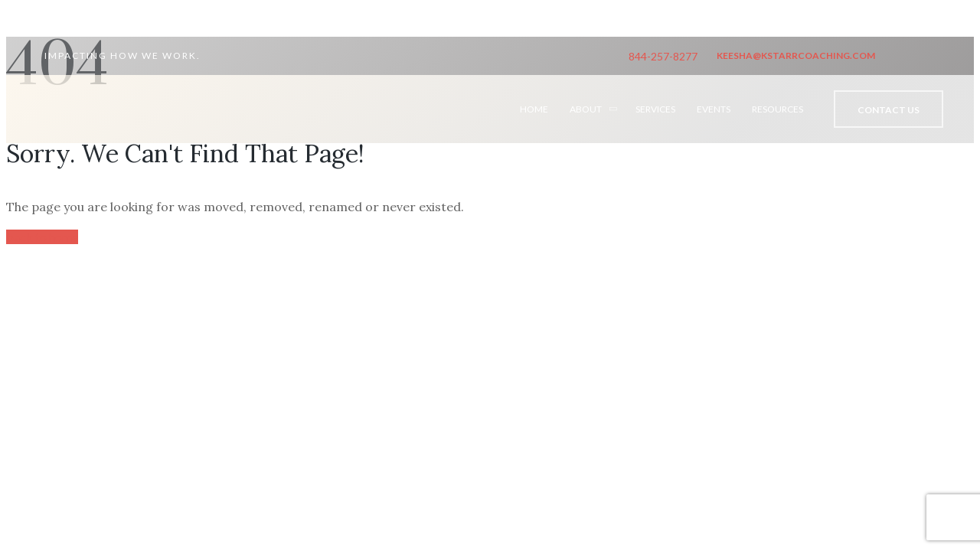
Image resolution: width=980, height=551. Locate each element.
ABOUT (586, 109)
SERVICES (655, 109)
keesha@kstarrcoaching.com (796, 55)
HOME (534, 109)
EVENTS (714, 109)
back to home (42, 237)
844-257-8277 (663, 56)
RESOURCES (777, 109)
